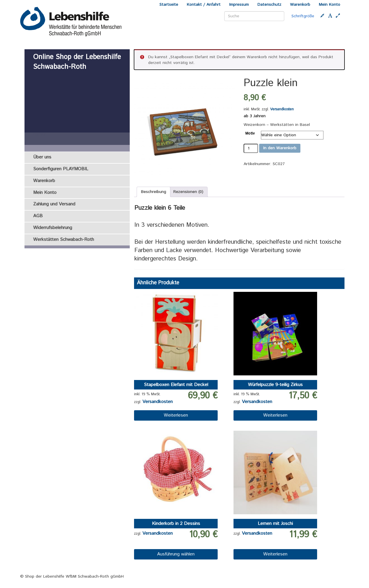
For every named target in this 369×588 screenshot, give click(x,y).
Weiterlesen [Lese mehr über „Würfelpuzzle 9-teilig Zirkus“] (275, 415)
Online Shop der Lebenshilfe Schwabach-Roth (77, 62)
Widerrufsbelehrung (53, 228)
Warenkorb (300, 5)
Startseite (169, 5)
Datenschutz (269, 5)
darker (39, 135)
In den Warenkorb (280, 148)
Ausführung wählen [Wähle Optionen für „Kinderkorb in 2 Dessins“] (176, 554)
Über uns (42, 157)
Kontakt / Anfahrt (204, 5)
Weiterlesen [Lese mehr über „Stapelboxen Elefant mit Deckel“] (176, 415)
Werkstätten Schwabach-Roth (64, 240)
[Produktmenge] (251, 148)
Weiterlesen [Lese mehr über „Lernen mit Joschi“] (275, 554)
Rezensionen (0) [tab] (188, 192)
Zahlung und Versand (54, 204)
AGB (38, 216)
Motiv (250, 134)
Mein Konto (330, 5)
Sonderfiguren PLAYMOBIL (61, 169)
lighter (39, 148)
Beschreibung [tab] (154, 192)
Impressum (239, 5)
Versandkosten (282, 109)
